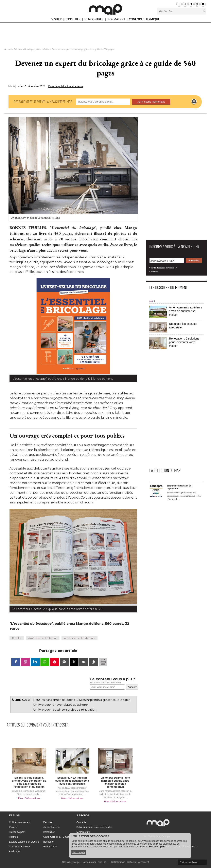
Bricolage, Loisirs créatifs (37, 49)
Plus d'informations (29, 798)
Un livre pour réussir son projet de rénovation (65, 710)
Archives (154, 272)
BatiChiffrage (118, 862)
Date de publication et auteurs (66, 86)
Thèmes (13, 837)
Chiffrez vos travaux (20, 822)
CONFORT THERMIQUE (144, 19)
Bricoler (17, 638)
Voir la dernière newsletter (163, 268)
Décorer (18, 49)
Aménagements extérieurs (80, 638)
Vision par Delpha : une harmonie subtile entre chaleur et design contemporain (115, 782)
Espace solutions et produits (24, 842)
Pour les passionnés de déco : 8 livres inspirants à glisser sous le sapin (82, 700)
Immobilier (49, 832)
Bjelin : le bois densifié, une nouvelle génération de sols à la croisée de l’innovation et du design (29, 782)
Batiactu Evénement (138, 862)
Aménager (15, 851)
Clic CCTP (103, 862)
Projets (13, 827)
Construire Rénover (20, 847)
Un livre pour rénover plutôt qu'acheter (61, 705)
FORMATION (118, 20)
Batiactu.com (89, 862)
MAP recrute (83, 832)
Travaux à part (17, 832)
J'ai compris (79, 852)
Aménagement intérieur (43, 638)
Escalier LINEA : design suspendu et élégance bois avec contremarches (72, 781)
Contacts (81, 822)
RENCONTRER (96, 20)
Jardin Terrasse (52, 827)
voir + (152, 301)
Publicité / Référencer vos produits (95, 827)
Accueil (8, 49)
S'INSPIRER (75, 20)
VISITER (58, 20)
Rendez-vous (50, 847)
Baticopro (48, 842)
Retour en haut (189, 862)
